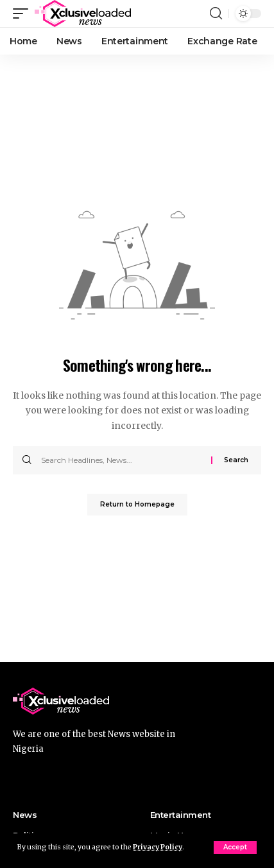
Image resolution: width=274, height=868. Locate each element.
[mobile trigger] (24, 13)
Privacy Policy (158, 847)
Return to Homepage (137, 504)
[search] (216, 13)
